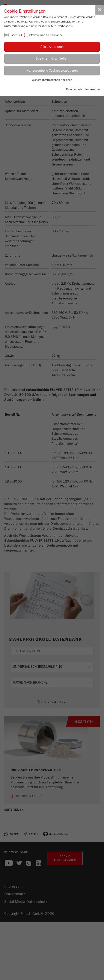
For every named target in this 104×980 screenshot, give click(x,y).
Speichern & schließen (52, 59)
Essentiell (16, 35)
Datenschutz (74, 89)
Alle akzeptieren (52, 47)
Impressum (93, 89)
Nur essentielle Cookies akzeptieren (52, 71)
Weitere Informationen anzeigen (52, 80)
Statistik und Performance (46, 35)
